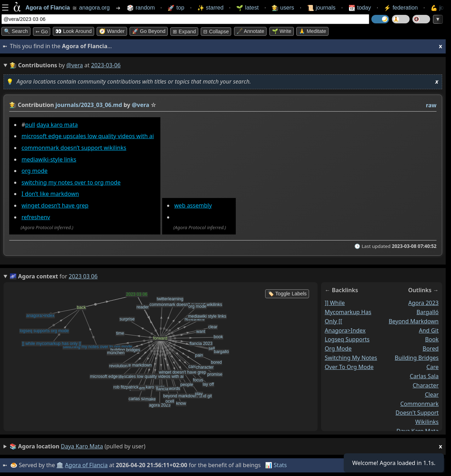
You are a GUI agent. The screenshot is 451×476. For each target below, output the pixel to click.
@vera (75, 65)
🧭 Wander (112, 31)
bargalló (427, 312)
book (432, 339)
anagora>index (345, 330)
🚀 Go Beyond (149, 31)
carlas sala (424, 376)
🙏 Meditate (312, 31)
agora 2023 (423, 302)
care (433, 367)
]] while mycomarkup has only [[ (348, 312)
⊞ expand (184, 32)
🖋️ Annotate (250, 31)
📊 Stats (276, 465)
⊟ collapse (216, 32)
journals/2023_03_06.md (89, 105)
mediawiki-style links (49, 159)
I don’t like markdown (50, 194)
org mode (35, 171)
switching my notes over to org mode (71, 182)
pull (30, 125)
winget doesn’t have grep (55, 205)
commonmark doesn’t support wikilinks (74, 148)
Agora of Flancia (87, 465)
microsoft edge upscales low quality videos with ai (88, 136)
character (426, 385)
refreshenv (36, 217)
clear (432, 394)
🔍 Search (16, 31)
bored (431, 348)
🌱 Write (282, 31)
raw (431, 105)
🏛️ (60, 465)
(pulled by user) (226, 446)
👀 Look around (73, 31)
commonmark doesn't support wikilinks (417, 413)
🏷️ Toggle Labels (287, 294)
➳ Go (42, 32)
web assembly (193, 205)
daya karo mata (57, 125)
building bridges (417, 358)
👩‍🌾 (13, 105)
